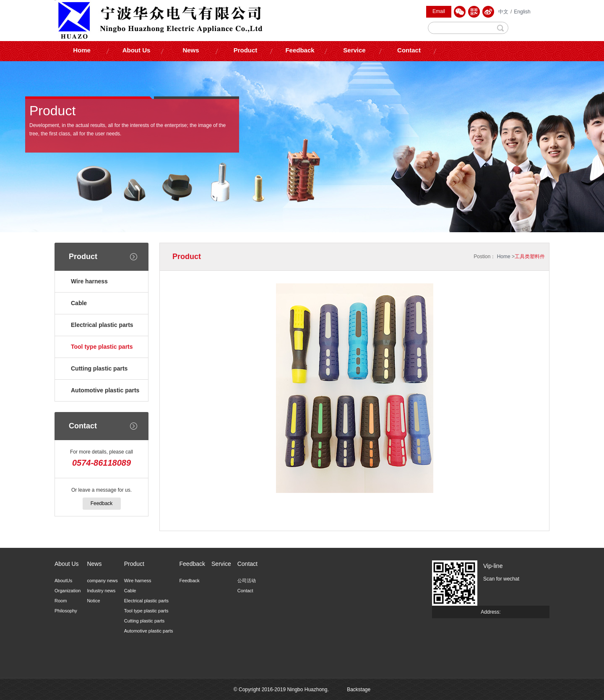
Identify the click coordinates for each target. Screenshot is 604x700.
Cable (79, 303)
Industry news (101, 591)
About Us (137, 50)
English (522, 12)
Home (82, 50)
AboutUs (63, 581)
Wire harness (89, 281)
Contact (409, 50)
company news (102, 581)
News (191, 50)
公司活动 (247, 581)
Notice (93, 601)
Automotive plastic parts (105, 390)
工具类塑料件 (530, 257)
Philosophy (66, 611)
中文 (503, 12)
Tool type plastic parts (102, 347)
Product (246, 50)
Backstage (359, 690)
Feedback (300, 50)
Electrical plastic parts (102, 325)
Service (354, 50)
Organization (68, 591)
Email (439, 11)
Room (61, 601)
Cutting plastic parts (99, 368)
